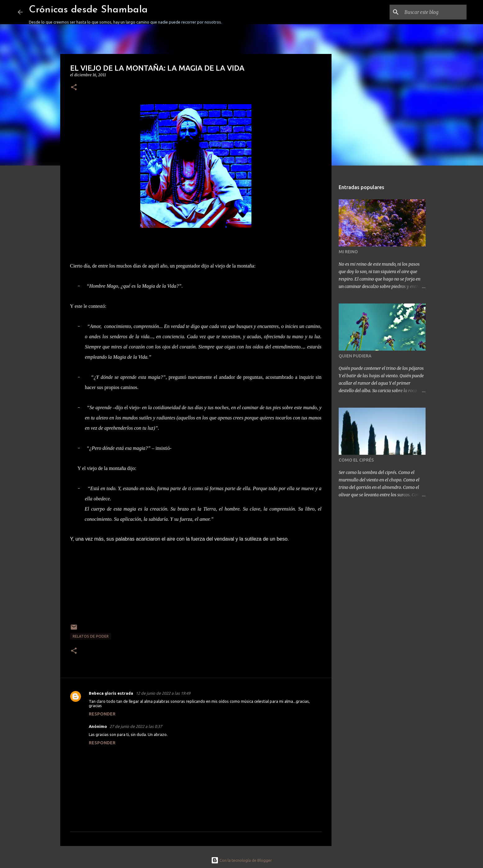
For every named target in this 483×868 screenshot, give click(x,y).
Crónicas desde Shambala (88, 10)
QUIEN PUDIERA (355, 356)
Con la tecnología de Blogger (241, 860)
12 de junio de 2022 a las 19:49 (163, 693)
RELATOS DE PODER (91, 636)
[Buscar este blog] (434, 12)
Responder (102, 714)
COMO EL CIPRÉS (356, 460)
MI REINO (348, 252)
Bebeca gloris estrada (111, 693)
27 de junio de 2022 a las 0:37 (136, 726)
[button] (74, 88)
